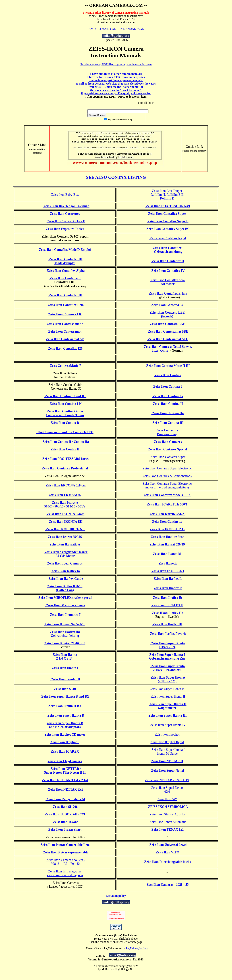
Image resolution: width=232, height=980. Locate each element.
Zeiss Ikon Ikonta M (167, 554)
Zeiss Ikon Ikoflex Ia (168, 579)
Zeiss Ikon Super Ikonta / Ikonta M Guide (167, 752)
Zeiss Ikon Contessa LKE (168, 324)
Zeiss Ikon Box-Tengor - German (66, 206)
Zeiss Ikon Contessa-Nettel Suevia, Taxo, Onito (168, 349)
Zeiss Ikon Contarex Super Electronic (167, 468)
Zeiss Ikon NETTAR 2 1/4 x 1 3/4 (167, 780)
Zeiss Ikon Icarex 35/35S (65, 537)
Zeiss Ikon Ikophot (167, 735)
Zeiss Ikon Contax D (65, 423)
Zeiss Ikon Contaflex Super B (167, 221)
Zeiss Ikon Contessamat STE (167, 339)
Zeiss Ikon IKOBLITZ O (167, 529)
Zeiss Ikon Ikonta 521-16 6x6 (65, 643)
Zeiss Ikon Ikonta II (65, 668)
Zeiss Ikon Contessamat (65, 331)
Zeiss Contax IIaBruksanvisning (167, 432)
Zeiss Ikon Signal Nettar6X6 (167, 790)
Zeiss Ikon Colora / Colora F (66, 221)
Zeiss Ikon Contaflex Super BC (168, 229)
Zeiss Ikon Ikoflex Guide (65, 579)
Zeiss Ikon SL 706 (65, 807)
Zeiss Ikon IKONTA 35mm (65, 514)
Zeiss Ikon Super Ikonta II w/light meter (167, 706)
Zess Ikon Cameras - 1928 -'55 (168, 885)
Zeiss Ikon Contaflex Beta (65, 305)
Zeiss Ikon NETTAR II (167, 761)
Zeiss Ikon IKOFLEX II (167, 605)
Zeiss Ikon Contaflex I (65, 278)
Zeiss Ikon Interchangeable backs (168, 862)
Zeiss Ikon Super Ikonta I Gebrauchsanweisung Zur (167, 657)
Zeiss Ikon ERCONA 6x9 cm (65, 485)
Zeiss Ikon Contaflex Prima (167, 293)
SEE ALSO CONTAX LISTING (116, 177)
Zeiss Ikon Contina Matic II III (167, 366)
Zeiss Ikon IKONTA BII (65, 522)
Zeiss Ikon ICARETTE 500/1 (167, 504)
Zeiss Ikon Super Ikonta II (168, 696)
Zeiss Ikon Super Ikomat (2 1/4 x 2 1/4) (168, 679)
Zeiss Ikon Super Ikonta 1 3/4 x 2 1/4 (168, 645)
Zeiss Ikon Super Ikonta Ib (167, 689)
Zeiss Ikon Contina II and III (65, 396)
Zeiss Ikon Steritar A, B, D (167, 814)
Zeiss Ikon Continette (167, 522)
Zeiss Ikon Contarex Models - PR (167, 495)
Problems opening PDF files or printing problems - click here (116, 64)
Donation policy (116, 896)
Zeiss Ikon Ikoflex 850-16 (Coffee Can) (65, 588)
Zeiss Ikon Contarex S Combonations (167, 476)
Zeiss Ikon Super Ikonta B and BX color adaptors (65, 725)
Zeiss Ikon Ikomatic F (65, 615)
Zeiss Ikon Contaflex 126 (65, 349)
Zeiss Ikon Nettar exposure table (65, 852)
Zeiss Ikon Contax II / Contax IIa (65, 442)
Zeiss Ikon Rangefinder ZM (65, 799)
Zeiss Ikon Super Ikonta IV (167, 725)
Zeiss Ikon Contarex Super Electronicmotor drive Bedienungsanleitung (167, 485)
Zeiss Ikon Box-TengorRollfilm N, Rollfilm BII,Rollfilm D (167, 195)
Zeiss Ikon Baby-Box (65, 195)
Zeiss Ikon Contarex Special (168, 449)
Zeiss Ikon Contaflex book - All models (167, 282)
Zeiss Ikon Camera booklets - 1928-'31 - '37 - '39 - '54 (65, 862)
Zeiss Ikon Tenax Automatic (168, 822)
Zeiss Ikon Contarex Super (168, 457)
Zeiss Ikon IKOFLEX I (168, 571)
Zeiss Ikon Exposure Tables (65, 229)
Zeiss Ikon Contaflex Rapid (168, 238)
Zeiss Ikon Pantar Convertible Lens (65, 845)
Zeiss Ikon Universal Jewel (167, 845)
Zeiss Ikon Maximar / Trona (65, 605)
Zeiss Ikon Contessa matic (65, 324)
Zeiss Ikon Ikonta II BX (65, 706)
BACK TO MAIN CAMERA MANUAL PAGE (116, 29)
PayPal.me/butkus (137, 948)
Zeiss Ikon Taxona (65, 822)
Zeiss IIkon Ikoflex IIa (168, 613)
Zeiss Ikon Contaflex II (167, 261)
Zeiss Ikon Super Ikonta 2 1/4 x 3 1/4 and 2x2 (168, 668)
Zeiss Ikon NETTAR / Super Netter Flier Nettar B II (65, 771)
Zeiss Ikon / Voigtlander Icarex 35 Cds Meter (66, 554)
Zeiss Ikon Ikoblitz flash (167, 537)
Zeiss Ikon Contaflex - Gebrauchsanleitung (167, 250)
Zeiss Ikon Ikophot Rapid (167, 742)
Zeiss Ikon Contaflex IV (167, 271)
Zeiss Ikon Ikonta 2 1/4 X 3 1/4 (65, 657)
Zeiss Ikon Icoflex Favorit (167, 634)
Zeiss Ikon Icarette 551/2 (167, 514)
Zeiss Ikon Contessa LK (65, 314)
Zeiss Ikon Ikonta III (65, 679)
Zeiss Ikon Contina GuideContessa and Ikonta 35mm (65, 413)
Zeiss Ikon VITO (167, 852)
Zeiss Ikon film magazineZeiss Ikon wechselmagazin (65, 873)
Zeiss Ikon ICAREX (65, 752)
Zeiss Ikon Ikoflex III (167, 624)
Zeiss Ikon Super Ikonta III (168, 715)
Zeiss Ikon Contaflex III (65, 295)
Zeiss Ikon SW (167, 799)
